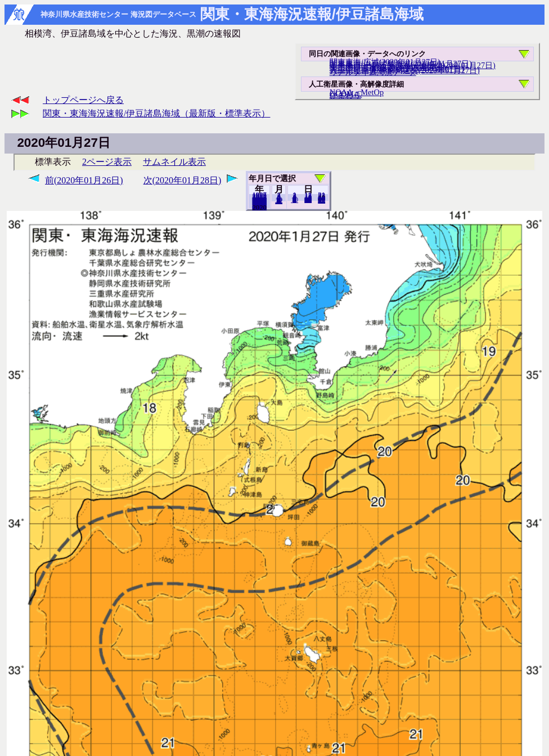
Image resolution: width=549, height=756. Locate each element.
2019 (259, 207)
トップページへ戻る (83, 100)
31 (321, 200)
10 (294, 200)
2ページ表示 (107, 162)
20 (308, 200)
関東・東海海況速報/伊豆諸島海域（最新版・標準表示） (156, 113)
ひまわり (345, 95)
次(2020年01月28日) (183, 180)
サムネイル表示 (174, 162)
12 (279, 201)
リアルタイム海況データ (373, 72)
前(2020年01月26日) (84, 180)
